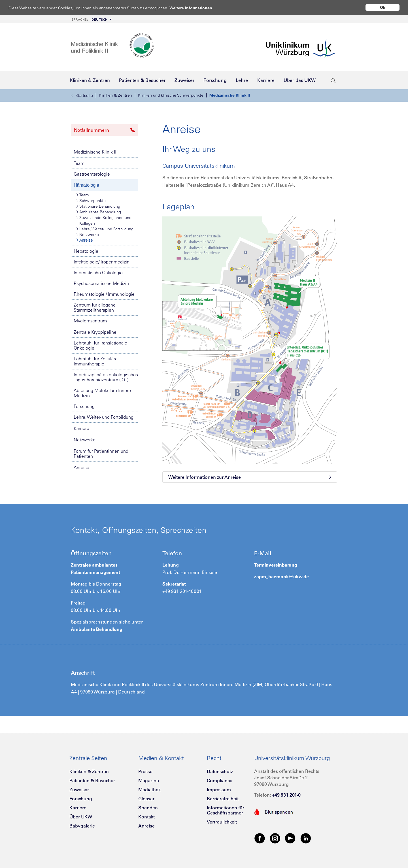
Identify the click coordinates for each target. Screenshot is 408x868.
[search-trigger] (333, 80)
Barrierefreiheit (223, 799)
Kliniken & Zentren (115, 95)
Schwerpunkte (91, 201)
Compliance (220, 780)
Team (79, 163)
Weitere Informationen (196, 8)
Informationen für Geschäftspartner (226, 810)
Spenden (148, 808)
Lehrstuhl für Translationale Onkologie (100, 345)
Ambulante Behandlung (99, 212)
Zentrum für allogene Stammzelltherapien (95, 307)
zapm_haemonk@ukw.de (281, 576)
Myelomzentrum (90, 321)
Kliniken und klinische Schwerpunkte (171, 95)
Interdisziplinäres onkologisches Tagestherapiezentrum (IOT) (106, 377)
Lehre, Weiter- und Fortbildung (105, 229)
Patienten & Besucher (92, 780)
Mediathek (149, 790)
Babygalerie (82, 826)
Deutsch (90, 20)
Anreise (85, 240)
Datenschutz (220, 771)
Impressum (219, 790)
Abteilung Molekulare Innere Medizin (102, 393)
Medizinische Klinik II (230, 95)
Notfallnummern (105, 130)
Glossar (146, 799)
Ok (383, 7)
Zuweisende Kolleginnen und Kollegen (104, 220)
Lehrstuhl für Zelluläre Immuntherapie (96, 361)
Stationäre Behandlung (98, 206)
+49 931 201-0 (286, 795)
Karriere (81, 428)
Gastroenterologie (92, 174)
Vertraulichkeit (222, 822)
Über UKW (81, 817)
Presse (145, 771)
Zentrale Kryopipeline (95, 332)
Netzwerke (88, 235)
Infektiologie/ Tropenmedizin (102, 262)
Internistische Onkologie (98, 273)
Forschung (84, 406)
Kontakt (146, 817)
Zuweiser (79, 790)
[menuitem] (91, 19)
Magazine (149, 780)
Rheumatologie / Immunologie (104, 294)
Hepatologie (86, 251)
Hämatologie (86, 185)
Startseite (82, 95)
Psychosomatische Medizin (101, 283)
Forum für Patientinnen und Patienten (101, 454)
